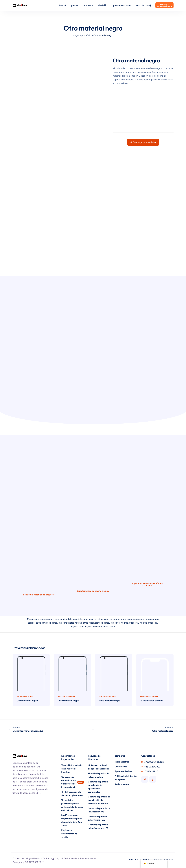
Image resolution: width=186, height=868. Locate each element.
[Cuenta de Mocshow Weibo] (145, 779)
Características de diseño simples (93, 591)
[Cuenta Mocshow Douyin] (153, 779)
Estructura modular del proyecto (39, 595)
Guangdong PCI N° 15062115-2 (28, 862)
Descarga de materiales (143, 142)
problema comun (122, 5)
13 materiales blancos (152, 700)
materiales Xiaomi (25, 696)
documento (88, 5)
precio (74, 5)
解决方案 (103, 5)
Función (63, 5)
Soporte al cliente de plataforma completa (147, 584)
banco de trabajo (143, 5)
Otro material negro (27, 700)
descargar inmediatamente (164, 5)
